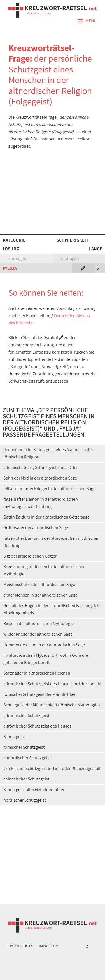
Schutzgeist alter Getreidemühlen (34, 790)
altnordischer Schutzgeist (27, 758)
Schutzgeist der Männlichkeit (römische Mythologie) (52, 705)
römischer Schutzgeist (24, 747)
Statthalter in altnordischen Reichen (37, 673)
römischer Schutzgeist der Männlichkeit (40, 694)
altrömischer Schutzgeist (26, 715)
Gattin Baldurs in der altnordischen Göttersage (46, 517)
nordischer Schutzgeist (25, 800)
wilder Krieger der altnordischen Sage (38, 634)
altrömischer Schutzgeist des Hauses (37, 726)
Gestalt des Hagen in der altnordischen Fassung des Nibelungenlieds (51, 609)
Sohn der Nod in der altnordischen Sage (40, 478)
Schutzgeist (14, 737)
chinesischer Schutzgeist (26, 779)
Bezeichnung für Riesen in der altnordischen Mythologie (45, 570)
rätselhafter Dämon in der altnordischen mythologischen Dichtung (41, 503)
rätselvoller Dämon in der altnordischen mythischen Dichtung (52, 542)
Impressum (49, 946)
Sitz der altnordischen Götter (30, 556)
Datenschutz (20, 946)
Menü (87, 21)
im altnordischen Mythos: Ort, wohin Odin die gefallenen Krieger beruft (46, 659)
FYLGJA (10, 268)
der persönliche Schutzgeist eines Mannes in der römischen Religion (48, 453)
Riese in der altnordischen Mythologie (39, 623)
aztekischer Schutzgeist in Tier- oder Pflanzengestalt (52, 768)
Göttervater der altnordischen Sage (36, 528)
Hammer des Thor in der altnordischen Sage (44, 645)
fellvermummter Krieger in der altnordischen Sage (49, 489)
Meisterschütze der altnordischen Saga (39, 584)
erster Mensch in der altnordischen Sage (40, 595)
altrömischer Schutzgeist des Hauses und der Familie (52, 684)
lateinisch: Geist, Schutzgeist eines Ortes (41, 467)
